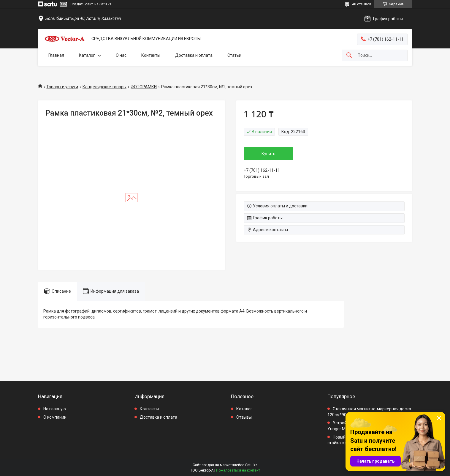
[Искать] (349, 55)
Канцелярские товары (104, 87)
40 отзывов (362, 4)
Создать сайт (82, 4)
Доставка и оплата (194, 55)
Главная (56, 55)
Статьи (234, 55)
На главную (55, 409)
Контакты (151, 55)
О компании (55, 417)
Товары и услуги (62, 87)
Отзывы (244, 417)
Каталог (87, 55)
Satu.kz (251, 465)
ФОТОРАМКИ (144, 87)
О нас (121, 55)
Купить (268, 154)
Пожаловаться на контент (238, 470)
